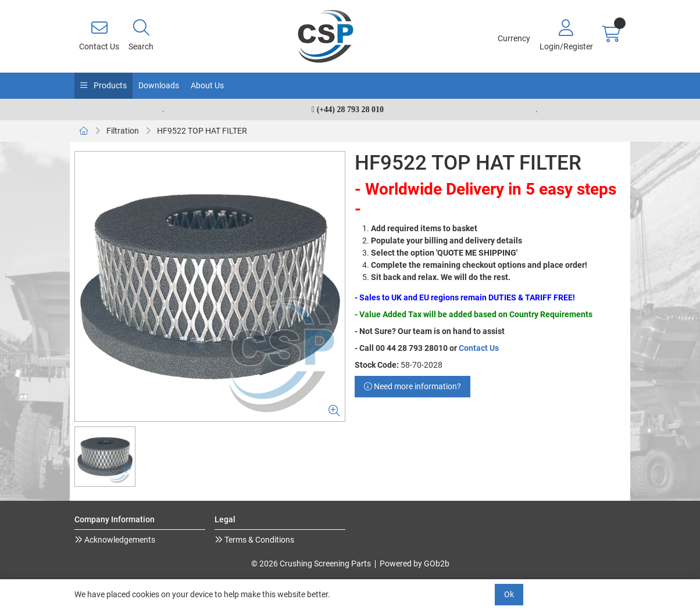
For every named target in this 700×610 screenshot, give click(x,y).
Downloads (159, 85)
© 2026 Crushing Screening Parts (311, 564)
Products (109, 85)
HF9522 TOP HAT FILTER (202, 131)
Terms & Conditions (258, 540)
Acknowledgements (119, 540)
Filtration (123, 131)
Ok (509, 594)
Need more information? (412, 386)
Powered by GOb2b (415, 564)
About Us (207, 85)
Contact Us (479, 348)
